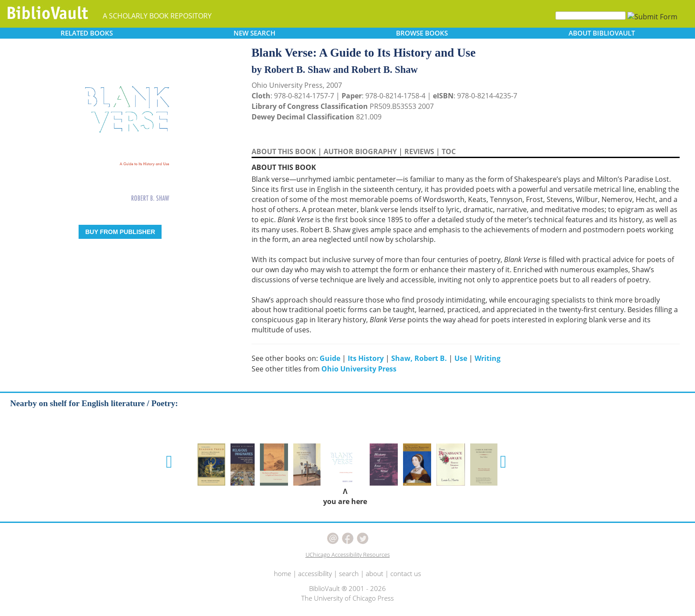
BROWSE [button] (422, 33)
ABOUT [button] (602, 33)
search (349, 573)
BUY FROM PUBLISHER (120, 232)
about (375, 573)
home (283, 573)
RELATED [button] (87, 33)
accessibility (315, 573)
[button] (169, 462)
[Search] (591, 16)
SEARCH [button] (254, 33)
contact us (406, 573)
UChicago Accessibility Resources (348, 555)
